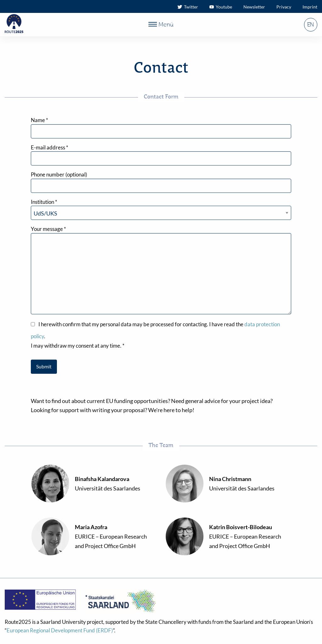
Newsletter (254, 7)
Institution (44, 202)
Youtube (221, 7)
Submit (44, 366)
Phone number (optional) (59, 174)
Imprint (310, 7)
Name (39, 120)
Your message (48, 229)
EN (311, 25)
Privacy (284, 7)
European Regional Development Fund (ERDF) (60, 630)
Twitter (188, 7)
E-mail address (50, 147)
